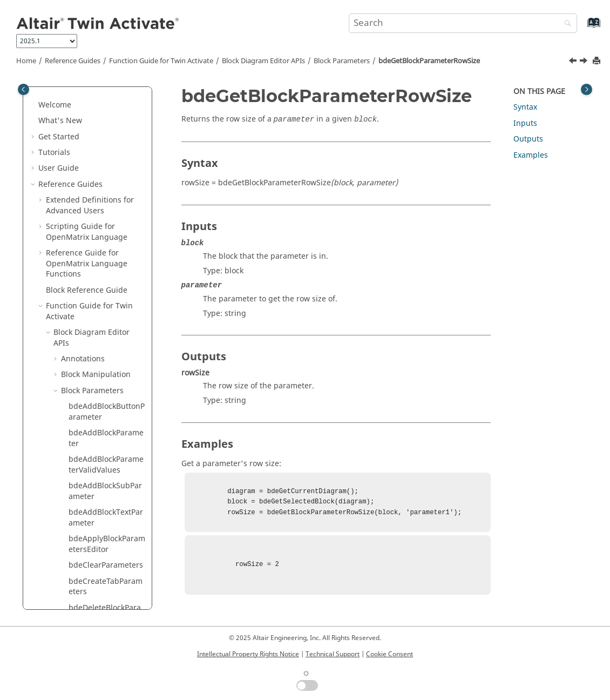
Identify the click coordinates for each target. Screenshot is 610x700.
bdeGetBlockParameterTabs (106, 464)
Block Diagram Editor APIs (263, 61)
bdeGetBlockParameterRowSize (429, 61)
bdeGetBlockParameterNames (106, 189)
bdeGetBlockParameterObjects (106, 215)
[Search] (565, 24)
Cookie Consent (389, 654)
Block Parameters (342, 61)
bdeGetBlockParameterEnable (106, 162)
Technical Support (333, 654)
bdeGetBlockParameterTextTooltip (106, 517)
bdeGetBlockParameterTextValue (106, 544)
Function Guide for (161, 61)
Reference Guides (73, 61)
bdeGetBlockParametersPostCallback (106, 358)
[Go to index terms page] (582, 28)
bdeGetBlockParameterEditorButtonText (106, 136)
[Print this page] (598, 61)
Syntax (525, 107)
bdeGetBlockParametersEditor (106, 295)
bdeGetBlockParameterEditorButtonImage (107, 109)
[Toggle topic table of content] (587, 89)
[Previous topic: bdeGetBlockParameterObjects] (574, 62)
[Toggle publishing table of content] (23, 89)
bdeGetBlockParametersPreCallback (106, 385)
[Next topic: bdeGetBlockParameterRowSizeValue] (585, 62)
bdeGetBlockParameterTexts (106, 491)
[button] (64, 104)
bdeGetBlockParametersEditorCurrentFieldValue (106, 326)
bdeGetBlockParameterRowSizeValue (106, 268)
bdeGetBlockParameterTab (106, 438)
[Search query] (463, 23)
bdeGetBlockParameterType (106, 597)
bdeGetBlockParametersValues (106, 411)
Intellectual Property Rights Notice (248, 654)
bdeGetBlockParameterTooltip (106, 570)
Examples (531, 155)
